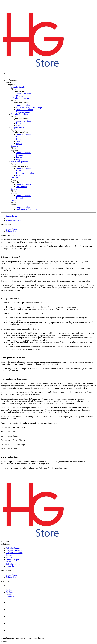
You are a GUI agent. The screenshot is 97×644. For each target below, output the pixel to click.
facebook (10, 590)
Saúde (14, 200)
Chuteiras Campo (23, 112)
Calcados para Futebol (20, 98)
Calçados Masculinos (20, 128)
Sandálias (20, 125)
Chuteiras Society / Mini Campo (29, 107)
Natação (19, 155)
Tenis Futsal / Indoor (25, 110)
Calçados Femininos (19, 114)
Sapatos (19, 144)
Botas (18, 123)
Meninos (20, 96)
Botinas (19, 137)
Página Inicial (12, 216)
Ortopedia (15, 178)
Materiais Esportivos (20, 162)
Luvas (19, 175)
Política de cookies (14, 220)
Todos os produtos (24, 94)
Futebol (19, 157)
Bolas (18, 171)
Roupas (14, 189)
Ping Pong (20, 159)
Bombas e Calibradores (26, 173)
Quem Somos (12, 229)
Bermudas (20, 198)
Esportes (15, 146)
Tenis (18, 141)
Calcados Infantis (18, 87)
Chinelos (20, 139)
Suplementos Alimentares (27, 209)
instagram (10, 594)
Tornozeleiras (22, 187)
